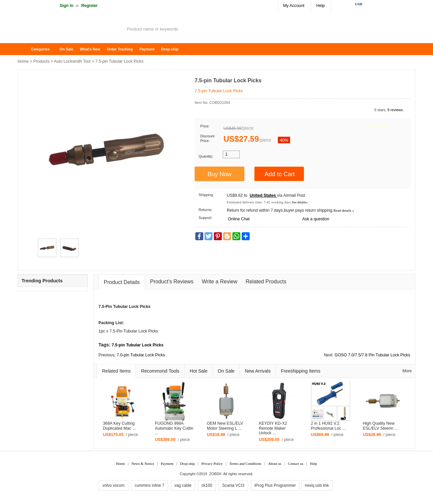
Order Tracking (120, 49)
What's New (90, 49)
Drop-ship (170, 49)
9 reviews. (396, 110)
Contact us (296, 464)
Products (41, 61)
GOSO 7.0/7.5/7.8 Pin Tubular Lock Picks (372, 355)
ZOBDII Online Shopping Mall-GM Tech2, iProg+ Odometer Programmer (71, 30)
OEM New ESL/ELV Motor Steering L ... (225, 426)
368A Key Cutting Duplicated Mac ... (119, 426)
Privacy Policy (212, 464)
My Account (294, 6)
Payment (147, 49)
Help (320, 6)
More (407, 371)
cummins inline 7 (149, 485)
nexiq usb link (317, 485)
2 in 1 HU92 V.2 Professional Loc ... (328, 426)
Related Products (266, 282)
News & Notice (143, 464)
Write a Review (220, 282)
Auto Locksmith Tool (72, 61)
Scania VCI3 (233, 485)
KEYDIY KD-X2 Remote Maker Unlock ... (273, 428)
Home (26, 49)
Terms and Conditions (246, 464)
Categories (40, 49)
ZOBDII (215, 474)
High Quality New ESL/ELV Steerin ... (380, 426)
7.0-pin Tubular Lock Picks (141, 355)
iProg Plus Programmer (275, 485)
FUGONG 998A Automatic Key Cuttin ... (174, 428)
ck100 (207, 485)
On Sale (66, 49)
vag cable (183, 485)
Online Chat (239, 219)
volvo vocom (114, 485)
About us (275, 464)
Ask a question (316, 219)
